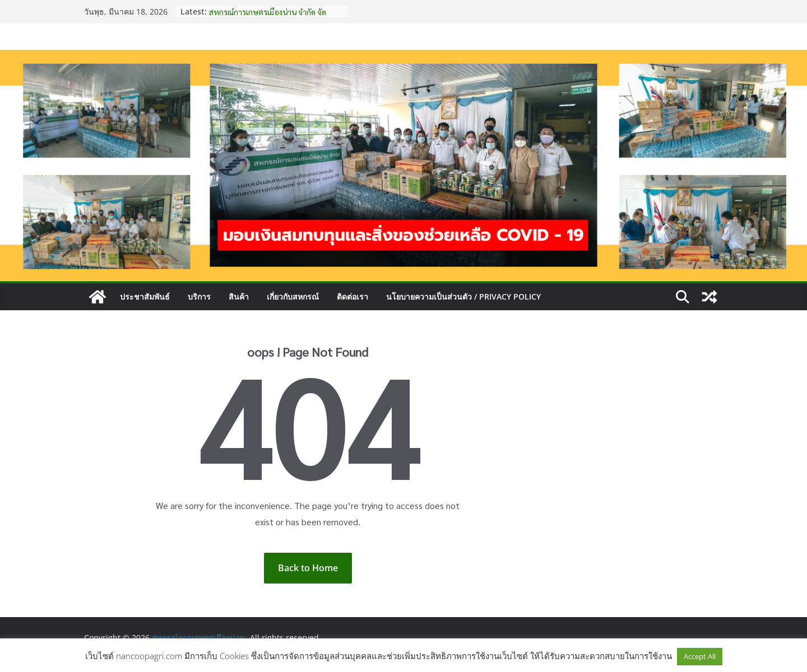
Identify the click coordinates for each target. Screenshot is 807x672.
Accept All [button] (700, 656)
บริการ (199, 297)
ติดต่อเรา (353, 297)
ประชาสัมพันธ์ (145, 297)
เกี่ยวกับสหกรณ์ (293, 297)
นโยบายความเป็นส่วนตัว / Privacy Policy (463, 297)
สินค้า (239, 297)
